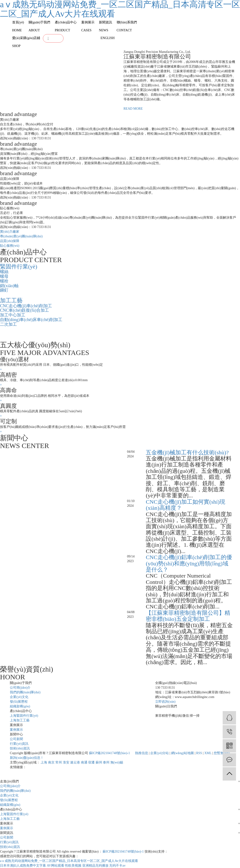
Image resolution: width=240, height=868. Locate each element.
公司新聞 (16, 739)
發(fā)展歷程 (19, 702)
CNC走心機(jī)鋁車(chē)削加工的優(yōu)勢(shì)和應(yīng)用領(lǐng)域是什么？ (189, 563)
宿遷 (91, 762)
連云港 (75, 762)
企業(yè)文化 (19, 697)
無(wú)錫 (117, 762)
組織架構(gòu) (20, 706)
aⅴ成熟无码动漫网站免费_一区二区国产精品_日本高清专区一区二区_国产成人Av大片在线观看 (69, 861)
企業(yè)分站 (159, 753)
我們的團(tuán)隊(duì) (25, 692)
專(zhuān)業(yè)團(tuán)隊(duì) (21, 236)
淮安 (66, 762)
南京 (51, 762)
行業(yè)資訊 (19, 744)
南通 (84, 762)
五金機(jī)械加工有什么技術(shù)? (187, 452)
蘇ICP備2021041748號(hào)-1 (110, 753)
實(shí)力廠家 (10, 232)
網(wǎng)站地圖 (182, 753)
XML (208, 753)
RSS (199, 753)
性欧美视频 (73, 866)
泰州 (106, 762)
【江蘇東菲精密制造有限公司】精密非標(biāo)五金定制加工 (188, 616)
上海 (44, 762)
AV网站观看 (56, 866)
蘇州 (99, 762)
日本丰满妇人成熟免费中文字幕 (23, 866)
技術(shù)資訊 (20, 748)
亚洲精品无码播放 (95, 866)
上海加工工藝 (20, 720)
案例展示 (16, 730)
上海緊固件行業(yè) (24, 716)
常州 (59, 762)
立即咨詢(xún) (165, 702)
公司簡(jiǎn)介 (20, 688)
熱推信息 (142, 753)
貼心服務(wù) (10, 246)
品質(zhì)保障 (10, 241)
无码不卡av (117, 866)
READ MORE (133, 109)
